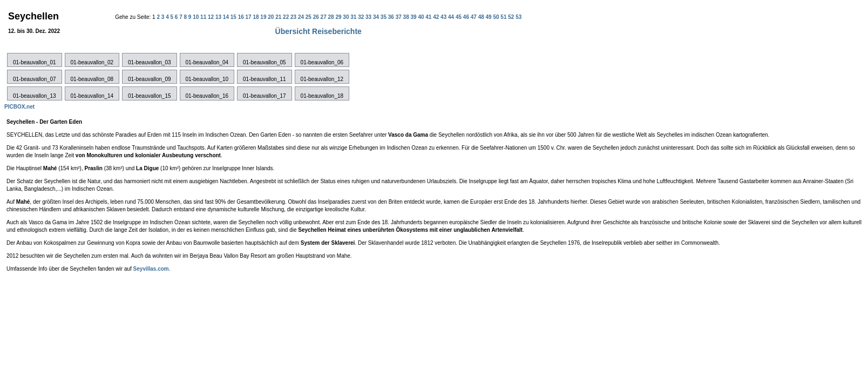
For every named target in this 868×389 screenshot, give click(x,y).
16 (242, 17)
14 (227, 17)
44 (452, 17)
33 (369, 17)
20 (272, 17)
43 (444, 17)
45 (459, 17)
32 (362, 17)
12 (212, 17)
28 (332, 17)
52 (512, 17)
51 (504, 17)
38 (407, 17)
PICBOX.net (19, 107)
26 (317, 17)
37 (399, 17)
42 (437, 17)
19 (264, 17)
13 (219, 17)
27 (324, 17)
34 (377, 17)
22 (287, 17)
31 (354, 17)
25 (309, 17)
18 (256, 17)
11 (204, 17)
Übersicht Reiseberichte (318, 31)
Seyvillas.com (151, 269)
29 (339, 17)
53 (518, 17)
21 (279, 17)
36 (392, 17)
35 (384, 17)
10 (196, 17)
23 (294, 17)
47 (474, 17)
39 (414, 17)
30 (347, 17)
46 (467, 17)
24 (302, 17)
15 (234, 17)
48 (482, 17)
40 (422, 17)
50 (497, 17)
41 (429, 17)
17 (249, 17)
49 (490, 17)
